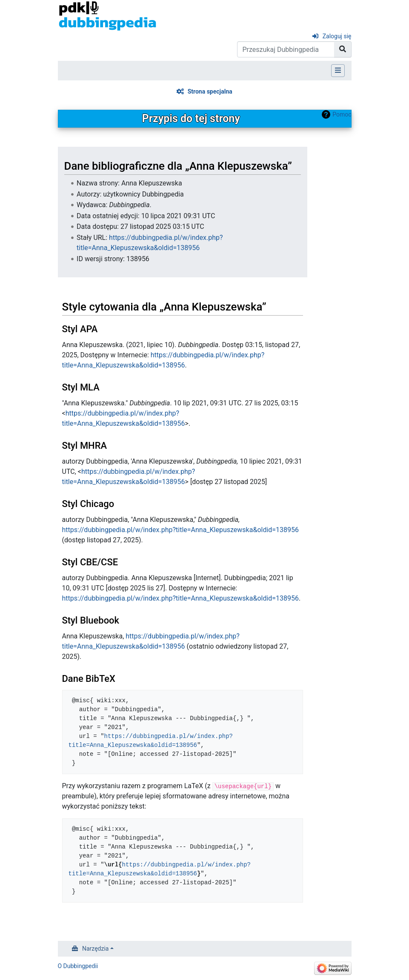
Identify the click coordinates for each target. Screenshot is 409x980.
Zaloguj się (337, 36)
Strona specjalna (210, 91)
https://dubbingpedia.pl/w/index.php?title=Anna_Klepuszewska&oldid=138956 (181, 530)
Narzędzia (95, 949)
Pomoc (342, 114)
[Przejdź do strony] (343, 49)
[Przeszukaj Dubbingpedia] (286, 49)
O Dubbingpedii (78, 966)
